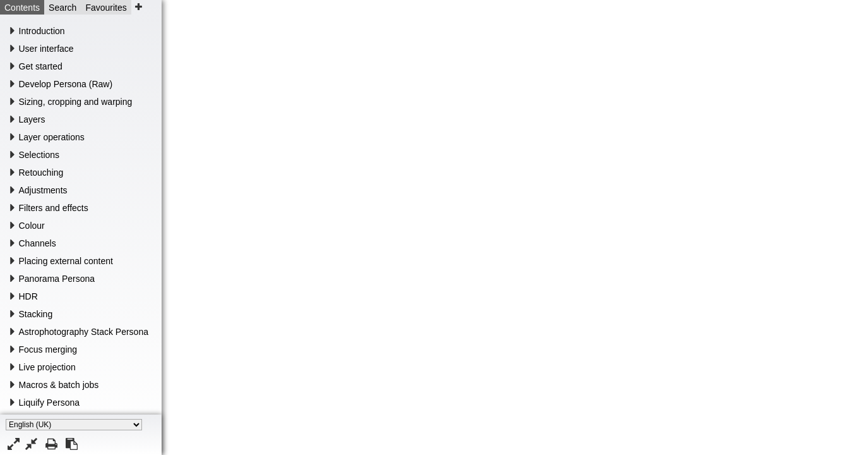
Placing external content (66, 261)
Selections (39, 155)
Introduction (42, 31)
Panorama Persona (57, 279)
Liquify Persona (50, 403)
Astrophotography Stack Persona (84, 332)
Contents (22, 8)
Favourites (106, 8)
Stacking (36, 314)
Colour (32, 226)
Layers (32, 119)
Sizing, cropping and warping (76, 102)
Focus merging (48, 349)
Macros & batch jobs (59, 385)
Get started (41, 66)
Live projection (47, 367)
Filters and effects (54, 208)
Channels (38, 243)
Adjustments (43, 190)
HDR (28, 296)
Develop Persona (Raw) (66, 84)
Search (62, 8)
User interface (46, 49)
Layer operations (52, 137)
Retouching (41, 173)
